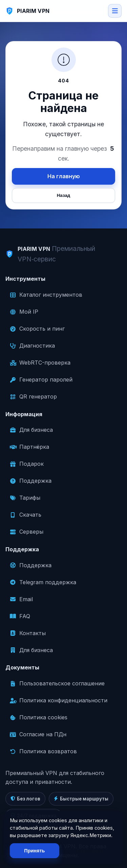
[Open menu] (115, 11)
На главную (64, 176)
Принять (34, 851)
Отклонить (90, 851)
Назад (64, 195)
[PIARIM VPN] (27, 11)
